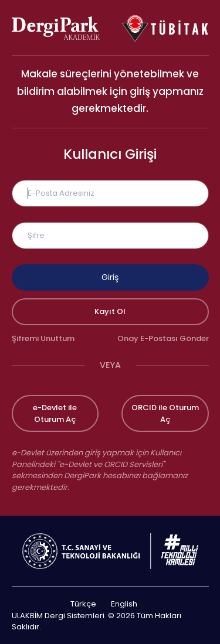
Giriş (110, 277)
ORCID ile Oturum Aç (165, 413)
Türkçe (83, 604)
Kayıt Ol (110, 311)
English (124, 604)
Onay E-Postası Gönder (163, 338)
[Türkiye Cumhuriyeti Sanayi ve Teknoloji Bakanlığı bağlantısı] (110, 551)
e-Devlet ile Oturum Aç (55, 413)
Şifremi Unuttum (43, 338)
